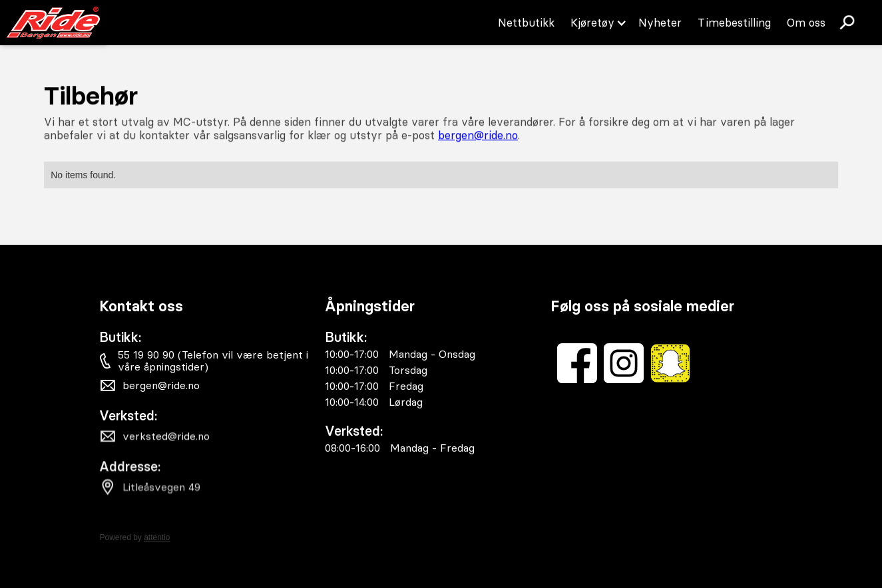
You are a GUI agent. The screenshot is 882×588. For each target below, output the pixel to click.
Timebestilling (734, 23)
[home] (53, 23)
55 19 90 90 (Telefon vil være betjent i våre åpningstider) (214, 361)
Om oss (806, 23)
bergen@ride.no (478, 135)
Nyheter (660, 23)
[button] (596, 23)
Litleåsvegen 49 (161, 491)
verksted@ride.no (166, 438)
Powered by (134, 537)
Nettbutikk (526, 23)
